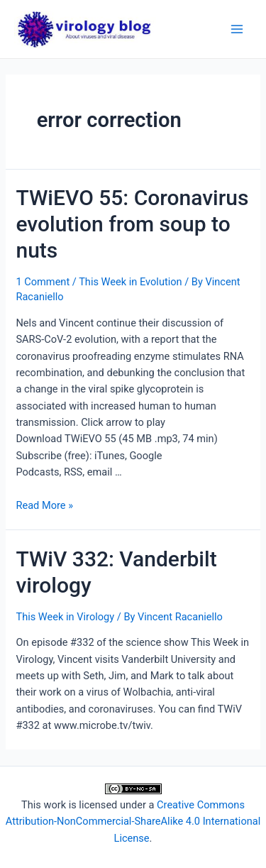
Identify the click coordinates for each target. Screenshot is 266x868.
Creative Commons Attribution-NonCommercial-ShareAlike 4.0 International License (133, 822)
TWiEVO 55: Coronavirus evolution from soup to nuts (132, 224)
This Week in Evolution (130, 282)
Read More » (44, 505)
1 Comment (43, 282)
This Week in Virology (65, 617)
